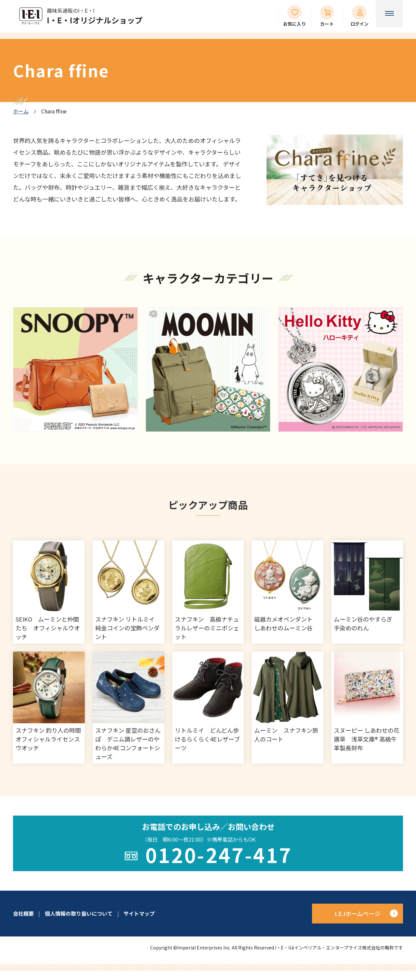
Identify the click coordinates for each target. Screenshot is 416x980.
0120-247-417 (219, 855)
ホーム (21, 111)
